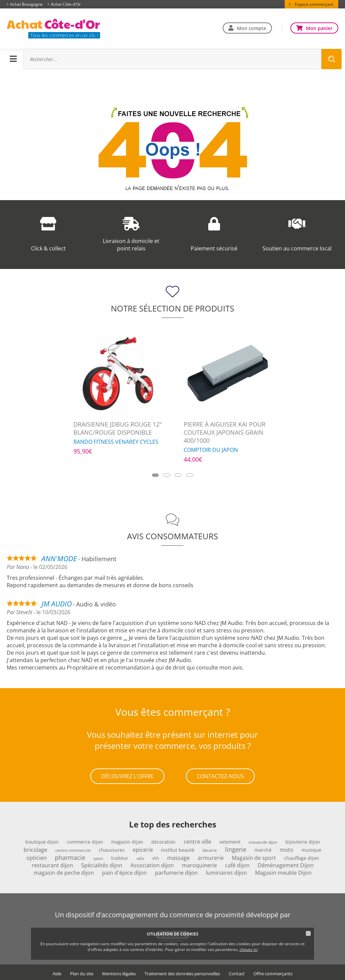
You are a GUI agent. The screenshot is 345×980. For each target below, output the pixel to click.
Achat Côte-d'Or (66, 4)
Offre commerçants (273, 972)
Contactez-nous (220, 775)
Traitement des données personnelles (182, 972)
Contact (237, 972)
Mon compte (252, 28)
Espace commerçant (314, 4)
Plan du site (82, 972)
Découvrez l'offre (127, 775)
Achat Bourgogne (26, 4)
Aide (57, 972)
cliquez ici (249, 949)
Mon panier (319, 28)
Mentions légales (119, 972)
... (125, 638)
